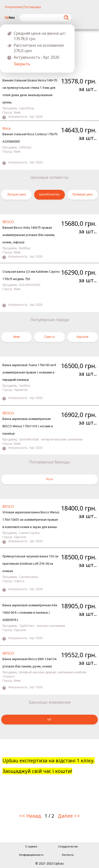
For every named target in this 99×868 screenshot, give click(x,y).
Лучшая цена (17, 194)
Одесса (49, 337)
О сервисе (31, 846)
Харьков (82, 337)
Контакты (68, 855)
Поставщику (32, 7)
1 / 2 (49, 816)
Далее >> (69, 816)
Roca (49, 479)
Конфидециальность (31, 855)
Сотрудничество (68, 846)
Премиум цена (83, 194)
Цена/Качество (49, 194)
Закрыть (22, 64)
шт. (50, 719)
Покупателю (13, 7)
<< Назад (30, 816)
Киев (16, 337)
